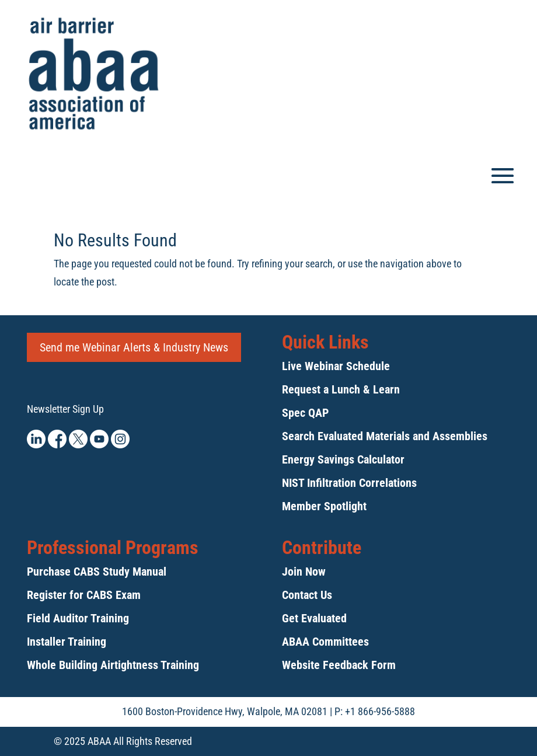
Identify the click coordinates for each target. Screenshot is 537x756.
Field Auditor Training (78, 618)
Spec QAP (305, 413)
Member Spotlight (324, 506)
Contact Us (307, 595)
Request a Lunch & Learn (341, 389)
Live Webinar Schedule (336, 366)
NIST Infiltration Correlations (349, 483)
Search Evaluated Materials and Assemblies (385, 436)
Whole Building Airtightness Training (113, 665)
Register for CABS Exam (84, 595)
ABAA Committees (325, 642)
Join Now (304, 572)
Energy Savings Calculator (343, 459)
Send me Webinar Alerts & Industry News (134, 347)
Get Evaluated (314, 618)
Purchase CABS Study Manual (97, 572)
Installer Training (67, 642)
